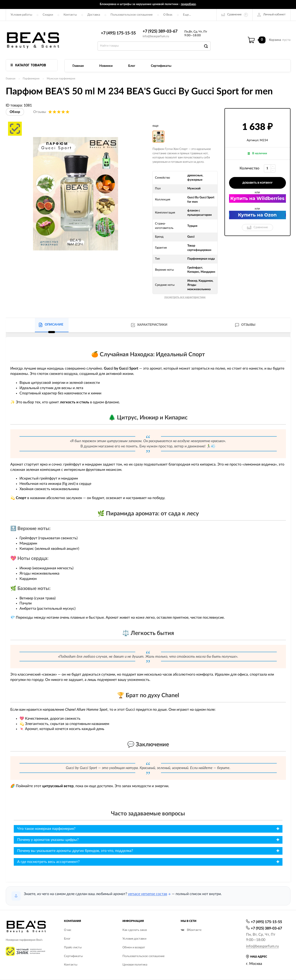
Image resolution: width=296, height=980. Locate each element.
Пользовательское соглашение (132, 15)
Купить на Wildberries (257, 198)
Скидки (48, 15)
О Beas (168, 15)
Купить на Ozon (257, 215)
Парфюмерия (31, 79)
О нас (68, 930)
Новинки (106, 66)
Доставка (94, 15)
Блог (132, 66)
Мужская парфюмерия (61, 79)
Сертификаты (161, 66)
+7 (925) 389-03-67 (160, 31)
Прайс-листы (73, 948)
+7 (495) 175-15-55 (118, 33)
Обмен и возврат (134, 948)
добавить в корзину (257, 183)
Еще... (187, 15)
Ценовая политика (135, 965)
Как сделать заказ (135, 930)
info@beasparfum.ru (156, 36)
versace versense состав (148, 894)
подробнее (188, 4)
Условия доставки (134, 939)
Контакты (70, 15)
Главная (78, 66)
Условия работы (21, 15)
